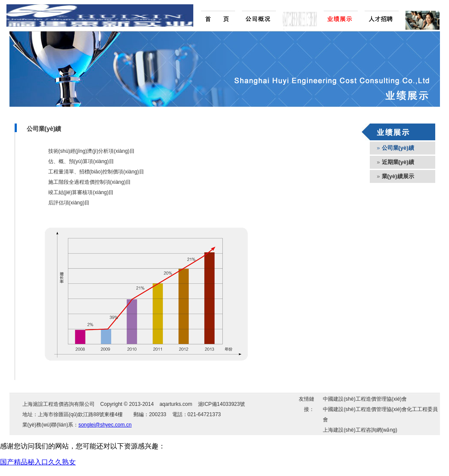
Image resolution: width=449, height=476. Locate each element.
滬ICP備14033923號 (221, 404)
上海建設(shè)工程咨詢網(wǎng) (360, 430)
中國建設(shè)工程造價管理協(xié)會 (365, 399)
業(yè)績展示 (398, 176)
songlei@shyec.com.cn (105, 425)
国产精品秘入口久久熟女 (38, 462)
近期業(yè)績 (398, 162)
